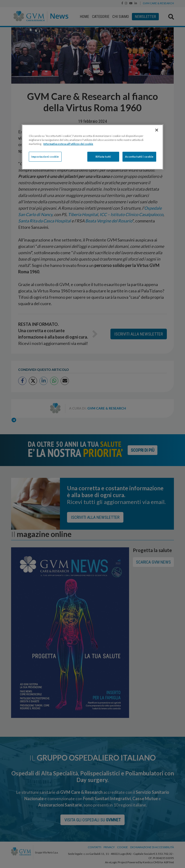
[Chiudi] (157, 130)
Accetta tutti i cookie (139, 157)
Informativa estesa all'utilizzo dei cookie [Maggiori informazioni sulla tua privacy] (68, 144)
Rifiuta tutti (103, 157)
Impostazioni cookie (45, 157)
